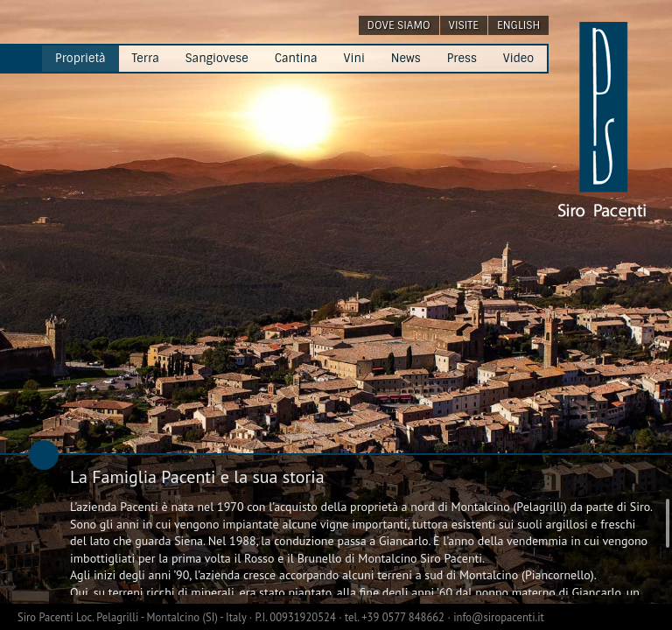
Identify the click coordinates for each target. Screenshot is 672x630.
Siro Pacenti (47, 617)
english (518, 25)
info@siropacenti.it (499, 617)
